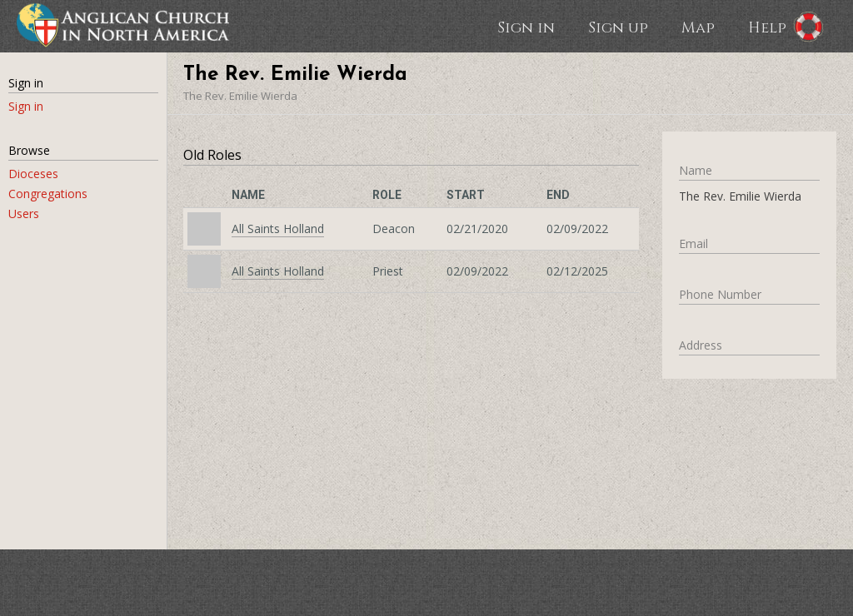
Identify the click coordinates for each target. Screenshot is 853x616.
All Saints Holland (278, 229)
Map (698, 27)
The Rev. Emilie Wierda (240, 96)
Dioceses (33, 174)
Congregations (48, 194)
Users (24, 214)
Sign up (618, 27)
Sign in (526, 27)
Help (767, 27)
